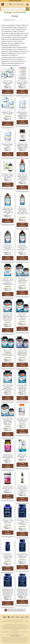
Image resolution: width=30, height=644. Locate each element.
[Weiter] (24, 610)
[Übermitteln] (27, 9)
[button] (3, 4)
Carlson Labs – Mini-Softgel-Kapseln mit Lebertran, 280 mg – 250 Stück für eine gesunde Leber (8, 318)
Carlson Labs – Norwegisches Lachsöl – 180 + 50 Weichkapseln (22, 317)
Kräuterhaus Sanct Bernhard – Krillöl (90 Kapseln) (8, 488)
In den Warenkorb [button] (8, 92)
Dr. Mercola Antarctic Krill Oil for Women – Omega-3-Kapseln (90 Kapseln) (8, 457)
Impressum (16, 620)
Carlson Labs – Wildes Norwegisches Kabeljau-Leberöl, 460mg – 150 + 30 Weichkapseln (8, 422)
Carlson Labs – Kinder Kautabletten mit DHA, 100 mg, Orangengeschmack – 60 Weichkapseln (8, 282)
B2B (15, 622)
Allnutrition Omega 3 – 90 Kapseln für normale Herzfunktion (22, 114)
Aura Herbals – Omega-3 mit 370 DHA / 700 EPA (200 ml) (8, 176)
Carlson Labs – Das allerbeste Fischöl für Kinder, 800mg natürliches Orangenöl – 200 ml (22, 178)
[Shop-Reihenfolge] (15, 20)
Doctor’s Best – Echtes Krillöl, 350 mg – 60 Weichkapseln (22, 420)
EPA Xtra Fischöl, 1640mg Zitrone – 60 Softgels (22, 456)
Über (21, 620)
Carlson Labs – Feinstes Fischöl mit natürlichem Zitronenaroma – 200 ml (8, 248)
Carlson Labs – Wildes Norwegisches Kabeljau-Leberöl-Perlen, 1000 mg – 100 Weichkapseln (8, 388)
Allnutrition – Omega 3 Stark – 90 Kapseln (8, 113)
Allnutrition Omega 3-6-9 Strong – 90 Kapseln (8, 146)
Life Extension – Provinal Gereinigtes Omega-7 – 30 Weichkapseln (8, 557)
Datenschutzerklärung (22, 621)
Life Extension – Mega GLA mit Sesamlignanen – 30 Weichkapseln (22, 522)
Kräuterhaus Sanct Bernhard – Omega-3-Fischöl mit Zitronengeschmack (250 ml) (22, 490)
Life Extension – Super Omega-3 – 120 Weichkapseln (22, 556)
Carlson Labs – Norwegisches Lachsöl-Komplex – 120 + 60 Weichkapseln (8, 353)
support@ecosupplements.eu (15, 636)
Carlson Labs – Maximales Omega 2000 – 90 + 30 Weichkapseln (22, 281)
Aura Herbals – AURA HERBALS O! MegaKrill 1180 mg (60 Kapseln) (22, 146)
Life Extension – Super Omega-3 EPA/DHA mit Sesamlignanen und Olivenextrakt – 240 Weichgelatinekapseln (22, 592)
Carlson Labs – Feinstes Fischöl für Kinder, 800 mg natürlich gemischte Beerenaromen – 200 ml (22, 212)
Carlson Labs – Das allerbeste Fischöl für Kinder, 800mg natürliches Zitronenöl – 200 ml (8, 211)
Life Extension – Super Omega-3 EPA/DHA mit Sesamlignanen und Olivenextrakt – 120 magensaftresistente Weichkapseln (8, 593)
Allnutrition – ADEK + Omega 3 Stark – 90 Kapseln (8, 83)
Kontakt (9, 620)
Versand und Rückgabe (8, 621)
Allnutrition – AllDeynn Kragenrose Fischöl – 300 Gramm (22, 83)
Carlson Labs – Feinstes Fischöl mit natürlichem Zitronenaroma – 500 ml (22, 248)
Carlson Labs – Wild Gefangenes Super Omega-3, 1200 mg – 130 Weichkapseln (22, 353)
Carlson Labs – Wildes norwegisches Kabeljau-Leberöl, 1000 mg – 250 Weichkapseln (22, 388)
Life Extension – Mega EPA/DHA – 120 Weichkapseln (8, 521)
